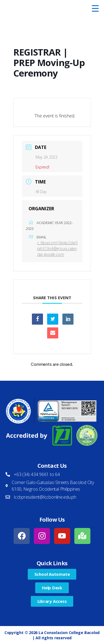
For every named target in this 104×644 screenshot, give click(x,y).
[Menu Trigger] (95, 8)
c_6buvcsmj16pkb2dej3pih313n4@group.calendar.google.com (58, 249)
